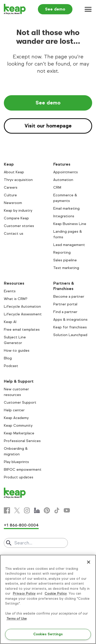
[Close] (89, 562)
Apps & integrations (70, 320)
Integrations (64, 216)
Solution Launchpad (70, 335)
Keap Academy (16, 418)
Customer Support (20, 402)
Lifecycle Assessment (23, 314)
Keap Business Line (70, 224)
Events (10, 291)
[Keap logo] (15, 9)
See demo (55, 9)
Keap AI (10, 322)
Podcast (11, 366)
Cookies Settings (48, 634)
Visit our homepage (48, 126)
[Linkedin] (37, 510)
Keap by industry (18, 211)
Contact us (14, 234)
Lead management (69, 245)
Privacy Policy (24, 594)
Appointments (66, 172)
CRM (57, 187)
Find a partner (65, 312)
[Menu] (88, 9)
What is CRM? (16, 299)
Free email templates (22, 330)
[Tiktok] (57, 510)
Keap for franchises (70, 327)
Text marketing (66, 268)
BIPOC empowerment (23, 470)
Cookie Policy (56, 594)
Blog (8, 358)
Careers (11, 187)
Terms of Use (17, 619)
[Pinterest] (47, 510)
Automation (63, 180)
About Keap (14, 172)
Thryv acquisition (18, 180)
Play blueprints (16, 462)
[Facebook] (7, 510)
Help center (14, 410)
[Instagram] (27, 510)
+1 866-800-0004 (21, 525)
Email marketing (66, 208)
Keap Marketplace (19, 433)
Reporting (62, 253)
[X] (17, 510)
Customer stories (19, 226)
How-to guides (17, 351)
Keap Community (18, 426)
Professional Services (22, 441)
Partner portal (65, 304)
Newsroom (13, 203)
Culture (10, 195)
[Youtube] (67, 510)
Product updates (19, 477)
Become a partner (69, 297)
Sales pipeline (65, 260)
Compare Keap (16, 218)
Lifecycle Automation (22, 307)
